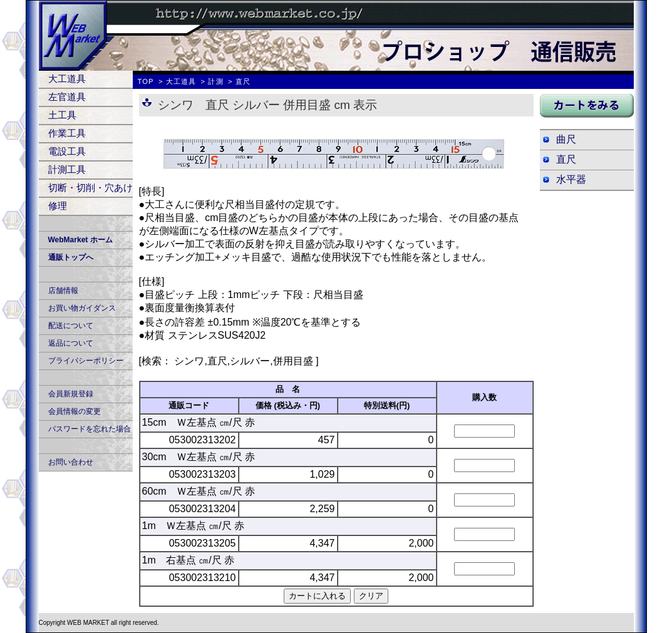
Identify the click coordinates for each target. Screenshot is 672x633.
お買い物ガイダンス (82, 308)
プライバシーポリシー (86, 361)
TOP (146, 81)
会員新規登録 (71, 394)
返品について (71, 343)
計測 (215, 81)
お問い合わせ (71, 462)
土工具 (62, 115)
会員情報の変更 (75, 411)
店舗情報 (63, 291)
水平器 (571, 179)
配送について (71, 326)
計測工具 (67, 169)
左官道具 (67, 97)
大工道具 (67, 79)
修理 (58, 206)
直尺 (566, 159)
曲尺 (566, 139)
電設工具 (67, 151)
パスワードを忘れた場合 (90, 429)
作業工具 (67, 133)
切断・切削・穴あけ (90, 188)
